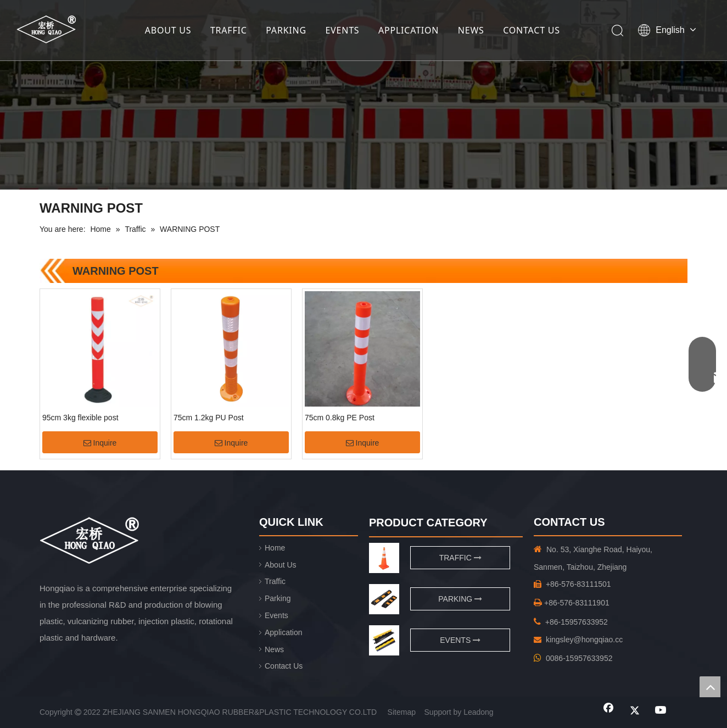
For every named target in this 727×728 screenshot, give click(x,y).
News (274, 649)
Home (275, 548)
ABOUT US (168, 30)
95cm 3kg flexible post (80, 418)
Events (276, 615)
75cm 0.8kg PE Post (340, 418)
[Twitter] (635, 711)
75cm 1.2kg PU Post (209, 418)
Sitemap (402, 712)
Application (284, 632)
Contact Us (284, 666)
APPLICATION (409, 30)
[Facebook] (608, 711)
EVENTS (342, 30)
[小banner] (363, 95)
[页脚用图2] (384, 640)
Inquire (100, 443)
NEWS (471, 30)
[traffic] (384, 558)
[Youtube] (661, 711)
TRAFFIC (229, 30)
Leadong (479, 712)
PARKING (286, 30)
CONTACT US (532, 30)
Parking (278, 598)
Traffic (275, 581)
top (710, 687)
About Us (281, 565)
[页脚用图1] (384, 599)
